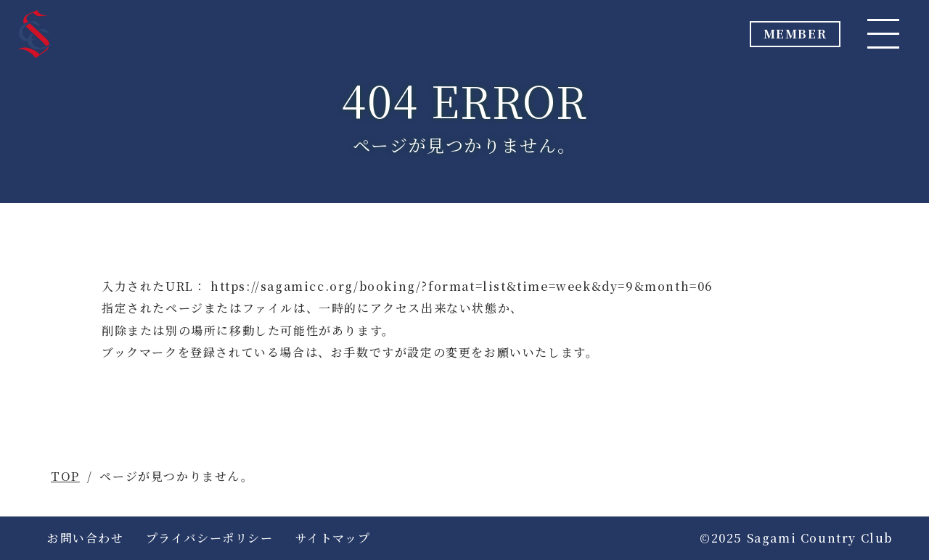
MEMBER (770, 38)
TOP (65, 476)
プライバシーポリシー (210, 538)
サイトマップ (333, 538)
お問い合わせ (86, 538)
